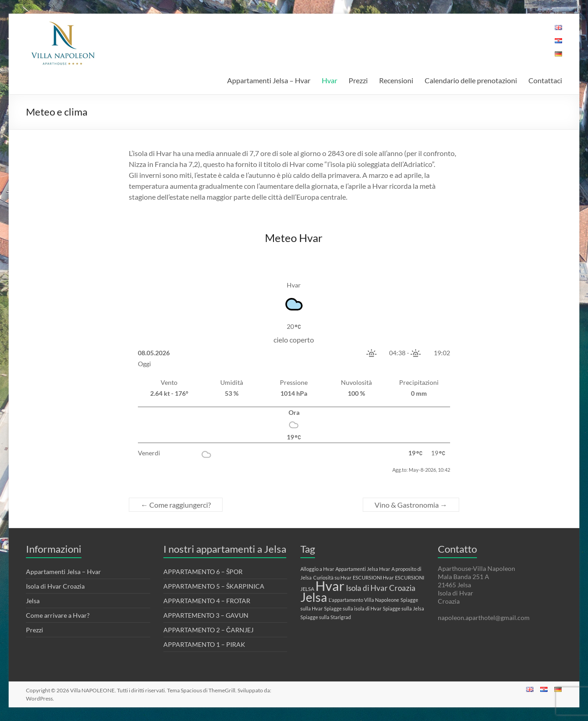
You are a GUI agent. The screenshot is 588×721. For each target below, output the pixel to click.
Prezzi (358, 80)
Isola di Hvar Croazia (55, 586)
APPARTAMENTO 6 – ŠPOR (203, 572)
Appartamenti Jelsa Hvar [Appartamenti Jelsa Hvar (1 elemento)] (363, 569)
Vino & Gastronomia (411, 505)
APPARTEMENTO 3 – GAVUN (206, 615)
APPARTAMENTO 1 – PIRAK (204, 644)
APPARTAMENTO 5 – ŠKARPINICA (214, 586)
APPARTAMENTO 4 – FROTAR (207, 601)
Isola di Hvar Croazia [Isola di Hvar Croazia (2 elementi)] (381, 588)
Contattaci (545, 80)
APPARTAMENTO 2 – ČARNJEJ (208, 630)
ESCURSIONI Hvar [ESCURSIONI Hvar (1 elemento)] (373, 577)
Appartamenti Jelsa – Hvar (269, 80)
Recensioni (396, 80)
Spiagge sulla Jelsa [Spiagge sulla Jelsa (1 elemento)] (403, 608)
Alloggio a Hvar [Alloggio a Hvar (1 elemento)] (317, 569)
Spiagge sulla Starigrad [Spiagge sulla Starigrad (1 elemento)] (326, 617)
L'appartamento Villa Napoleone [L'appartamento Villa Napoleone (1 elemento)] (364, 600)
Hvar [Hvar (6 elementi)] (330, 586)
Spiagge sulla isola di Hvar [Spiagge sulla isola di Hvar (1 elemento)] (353, 608)
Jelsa (33, 601)
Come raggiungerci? (176, 505)
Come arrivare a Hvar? (58, 615)
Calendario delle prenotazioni (471, 80)
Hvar (329, 80)
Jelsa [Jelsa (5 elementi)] (314, 597)
